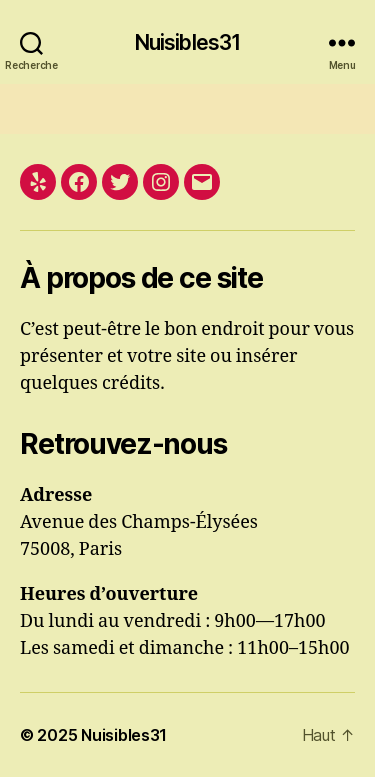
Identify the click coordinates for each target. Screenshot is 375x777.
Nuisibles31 (187, 42)
